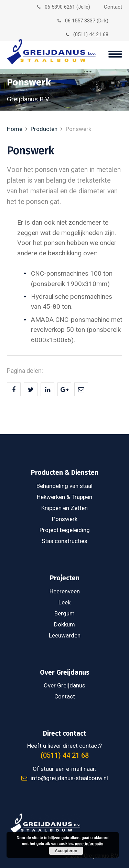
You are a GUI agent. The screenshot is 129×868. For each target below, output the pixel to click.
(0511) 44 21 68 (87, 34)
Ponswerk (65, 519)
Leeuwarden (65, 635)
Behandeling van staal (64, 486)
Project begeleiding (65, 530)
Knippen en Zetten (64, 508)
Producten (44, 129)
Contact (113, 7)
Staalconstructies (64, 541)
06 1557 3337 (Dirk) (83, 21)
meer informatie (89, 844)
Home (15, 129)
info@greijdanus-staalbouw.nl (65, 778)
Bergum (64, 613)
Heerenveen (65, 591)
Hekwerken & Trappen (64, 497)
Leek (64, 602)
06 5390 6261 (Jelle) (64, 7)
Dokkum (64, 624)
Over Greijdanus (64, 685)
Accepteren (66, 851)
